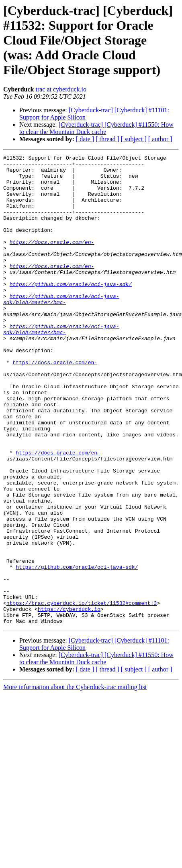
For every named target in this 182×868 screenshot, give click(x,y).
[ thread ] (107, 139)
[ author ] (160, 139)
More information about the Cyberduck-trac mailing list (75, 781)
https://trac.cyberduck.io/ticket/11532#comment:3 (82, 693)
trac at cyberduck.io (61, 89)
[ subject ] (134, 139)
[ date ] (85, 139)
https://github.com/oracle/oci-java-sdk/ (71, 310)
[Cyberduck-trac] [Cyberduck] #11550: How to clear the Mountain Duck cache (96, 128)
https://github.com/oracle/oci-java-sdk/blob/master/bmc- (61, 329)
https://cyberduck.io (69, 700)
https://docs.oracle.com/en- (52, 260)
